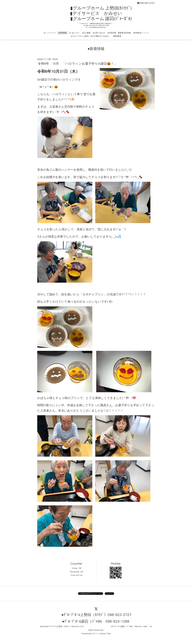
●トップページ (50, 33)
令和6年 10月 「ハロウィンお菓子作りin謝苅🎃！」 (78, 64)
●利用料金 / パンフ (141, 33)
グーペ (96, 634)
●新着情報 (63, 33)
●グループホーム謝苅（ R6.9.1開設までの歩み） (91, 36)
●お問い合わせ (99, 33)
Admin (103, 634)
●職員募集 (117, 36)
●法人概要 (86, 33)
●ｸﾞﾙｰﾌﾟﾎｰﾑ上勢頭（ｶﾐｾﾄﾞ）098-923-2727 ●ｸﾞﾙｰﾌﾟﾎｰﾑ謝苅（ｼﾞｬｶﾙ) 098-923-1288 (98, 626)
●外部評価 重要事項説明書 (119, 33)
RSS (109, 634)
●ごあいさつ (74, 33)
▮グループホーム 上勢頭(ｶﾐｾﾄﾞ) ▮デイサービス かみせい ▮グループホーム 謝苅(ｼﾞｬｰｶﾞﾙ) (98, 13)
